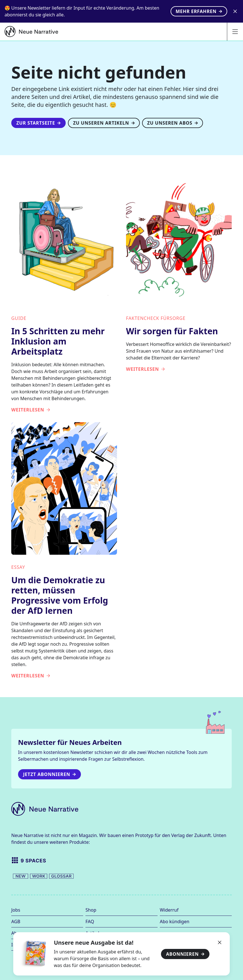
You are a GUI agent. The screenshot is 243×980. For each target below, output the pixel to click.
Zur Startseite (38, 123)
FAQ (90, 922)
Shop (91, 910)
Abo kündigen (175, 922)
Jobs (16, 910)
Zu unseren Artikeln (104, 123)
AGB (16, 922)
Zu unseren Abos (173, 123)
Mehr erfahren (199, 11)
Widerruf (169, 910)
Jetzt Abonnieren (49, 774)
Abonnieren (185, 954)
